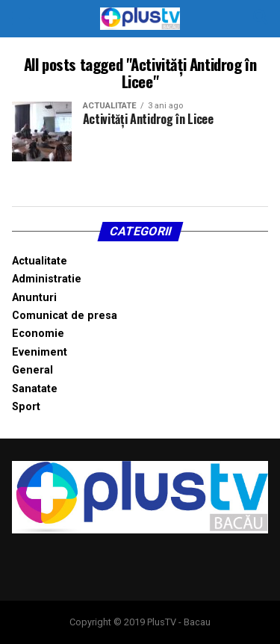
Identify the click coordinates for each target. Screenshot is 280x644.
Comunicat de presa (65, 316)
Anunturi (34, 298)
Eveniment (40, 352)
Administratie (47, 279)
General (32, 370)
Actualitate (40, 261)
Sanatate (35, 389)
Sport (26, 407)
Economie (38, 334)
